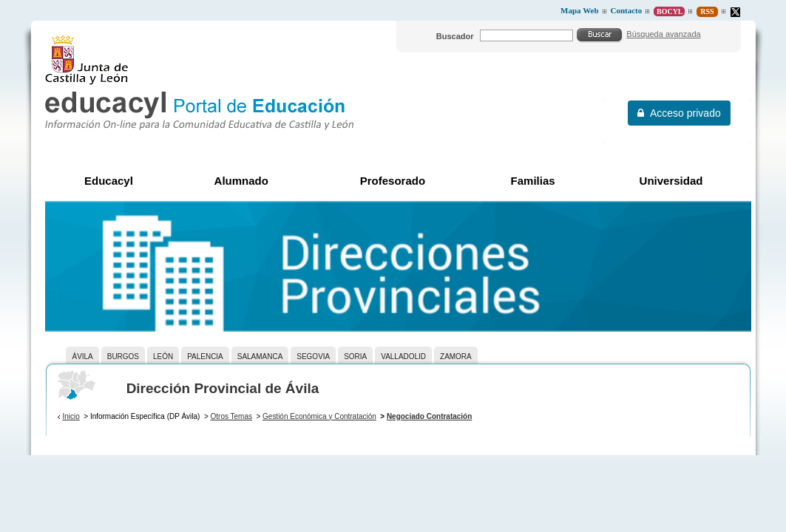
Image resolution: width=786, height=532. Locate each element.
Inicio (71, 416)
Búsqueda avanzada (663, 34)
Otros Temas (231, 416)
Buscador (455, 36)
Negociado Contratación (429, 416)
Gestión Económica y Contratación (319, 416)
